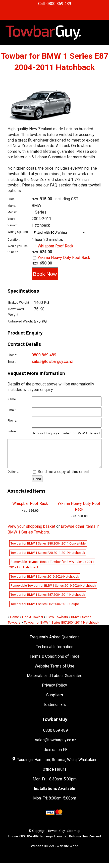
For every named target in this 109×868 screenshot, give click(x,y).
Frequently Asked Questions (55, 642)
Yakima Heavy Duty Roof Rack (64, 258)
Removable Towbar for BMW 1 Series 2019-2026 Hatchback (53, 591)
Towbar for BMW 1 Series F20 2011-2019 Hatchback (48, 558)
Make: (12, 206)
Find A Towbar (33, 622)
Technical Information (55, 652)
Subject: (13, 431)
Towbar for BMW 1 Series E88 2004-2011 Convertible (48, 549)
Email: (12, 362)
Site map (74, 836)
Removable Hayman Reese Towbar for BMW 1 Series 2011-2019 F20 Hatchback (52, 570)
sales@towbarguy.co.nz (52, 361)
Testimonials (55, 710)
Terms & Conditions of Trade (55, 662)
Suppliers (55, 700)
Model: (12, 212)
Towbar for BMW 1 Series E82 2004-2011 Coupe (45, 609)
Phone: (12, 355)
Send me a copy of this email (61, 477)
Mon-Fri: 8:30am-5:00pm (55, 784)
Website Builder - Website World (55, 851)
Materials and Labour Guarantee (55, 681)
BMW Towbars (57, 622)
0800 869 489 (44, 355)
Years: (12, 219)
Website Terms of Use (55, 671)
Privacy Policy (55, 690)
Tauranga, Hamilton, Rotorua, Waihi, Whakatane (57, 765)
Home (14, 622)
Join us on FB (56, 755)
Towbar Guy (56, 836)
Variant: (13, 225)
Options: (13, 477)
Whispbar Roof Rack (56, 246)
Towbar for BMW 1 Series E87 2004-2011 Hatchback (48, 600)
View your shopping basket (31, 532)
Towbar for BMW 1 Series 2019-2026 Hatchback (45, 582)
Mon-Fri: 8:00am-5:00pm (55, 803)
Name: (12, 399)
